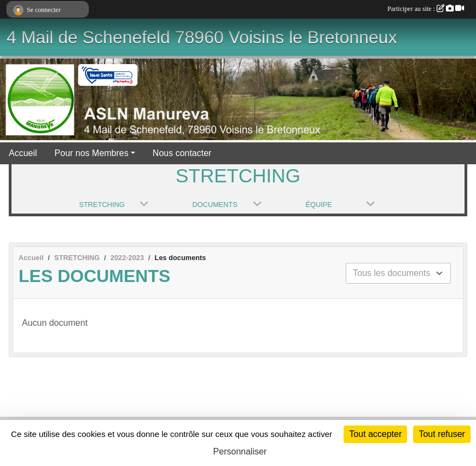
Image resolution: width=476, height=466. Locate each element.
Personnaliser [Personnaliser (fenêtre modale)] (240, 451)
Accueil (23, 153)
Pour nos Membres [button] (92, 153)
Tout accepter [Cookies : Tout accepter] (375, 434)
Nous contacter (182, 153)
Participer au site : (426, 9)
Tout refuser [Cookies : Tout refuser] (442, 434)
